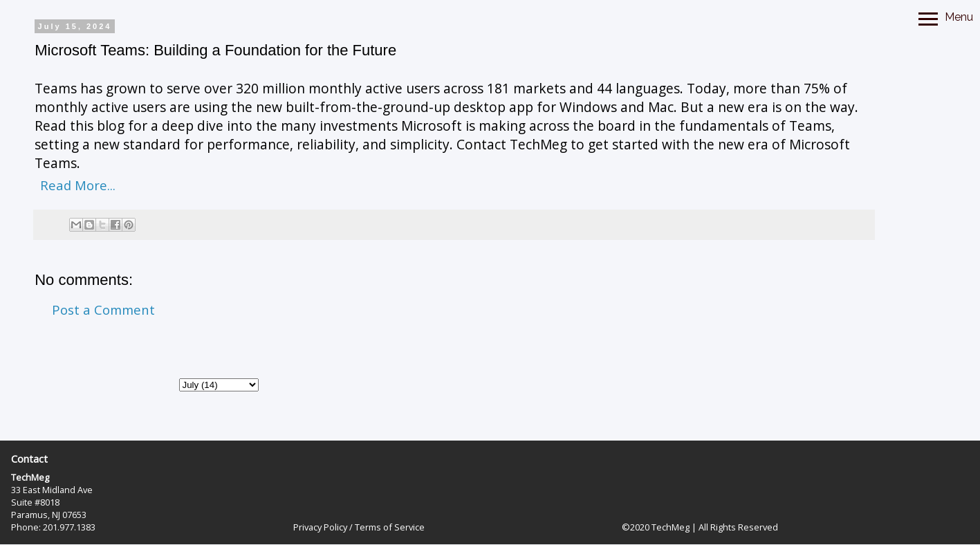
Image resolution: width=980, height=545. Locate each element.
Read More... (78, 185)
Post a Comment (103, 310)
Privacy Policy (320, 527)
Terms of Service (390, 527)
